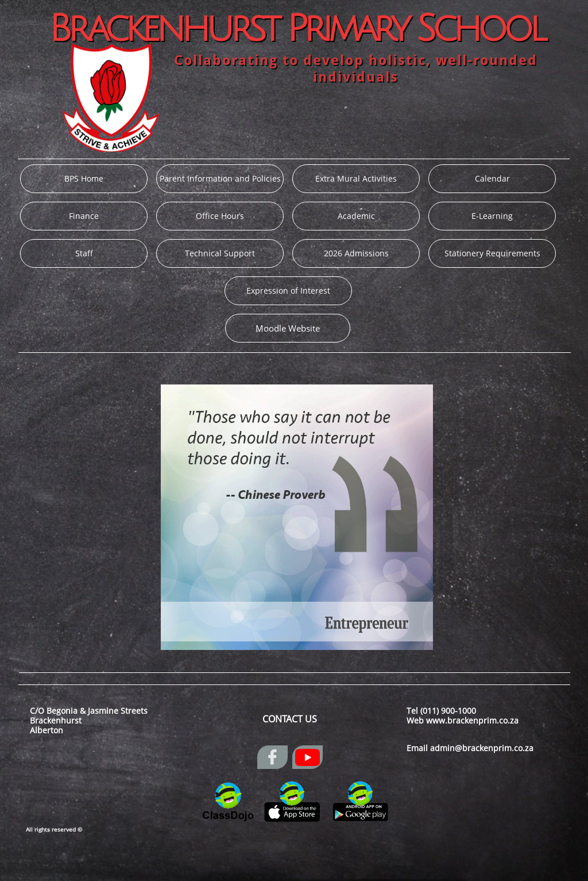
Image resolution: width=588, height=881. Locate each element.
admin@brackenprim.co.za (482, 748)
